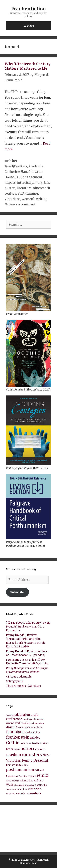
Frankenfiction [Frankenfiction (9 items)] (32, 732)
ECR (18, 177)
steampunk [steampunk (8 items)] (19, 785)
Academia (36, 166)
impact (10, 183)
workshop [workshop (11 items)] (22, 793)
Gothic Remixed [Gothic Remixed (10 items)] (28, 743)
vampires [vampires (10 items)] (22, 789)
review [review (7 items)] (9, 781)
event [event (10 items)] (21, 727)
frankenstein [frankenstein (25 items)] (18, 737)
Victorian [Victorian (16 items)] (35, 789)
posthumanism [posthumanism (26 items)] (20, 770)
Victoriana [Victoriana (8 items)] (11, 794)
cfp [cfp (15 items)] (36, 715)
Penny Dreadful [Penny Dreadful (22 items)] (35, 760)
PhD (21, 193)
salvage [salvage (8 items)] (16, 781)
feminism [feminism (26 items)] (15, 732)
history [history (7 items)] (17, 749)
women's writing (35, 199)
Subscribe (17, 592)
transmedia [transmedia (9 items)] (41, 785)
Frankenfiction (29, 9)
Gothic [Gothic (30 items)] (13, 743)
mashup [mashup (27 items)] (14, 755)
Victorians (12, 199)
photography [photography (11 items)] (14, 765)
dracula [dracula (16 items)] (12, 727)
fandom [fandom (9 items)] (28, 727)
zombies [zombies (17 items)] (35, 793)
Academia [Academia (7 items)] (10, 715)
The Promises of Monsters (23, 686)
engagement (33, 177)
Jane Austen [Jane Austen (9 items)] (39, 749)
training (32, 193)
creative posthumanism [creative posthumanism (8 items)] (33, 719)
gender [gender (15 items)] (35, 738)
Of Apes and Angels (19, 677)
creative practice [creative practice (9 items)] (14, 723)
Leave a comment (22, 204)
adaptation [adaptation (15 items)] (22, 715)
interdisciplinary (30, 183)
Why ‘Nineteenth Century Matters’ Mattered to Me (28, 66)
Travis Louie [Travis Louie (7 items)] (11, 790)
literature (24, 188)
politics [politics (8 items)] (25, 765)
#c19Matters (18, 166)
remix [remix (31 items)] (42, 775)
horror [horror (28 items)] (27, 749)
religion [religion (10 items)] (32, 776)
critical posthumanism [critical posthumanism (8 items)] (34, 723)
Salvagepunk (15, 681)
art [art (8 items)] (32, 715)
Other (13, 161)
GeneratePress (28, 863)
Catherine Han (16, 172)
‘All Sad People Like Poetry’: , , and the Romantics (28, 627)
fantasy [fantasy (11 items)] (38, 727)
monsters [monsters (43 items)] (32, 755)
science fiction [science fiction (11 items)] (28, 781)
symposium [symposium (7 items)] (29, 785)
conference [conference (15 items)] (14, 719)
